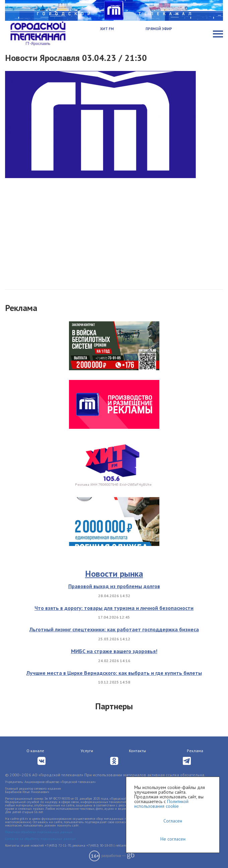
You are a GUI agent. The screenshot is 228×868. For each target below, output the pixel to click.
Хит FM (107, 29)
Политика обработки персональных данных (39, 832)
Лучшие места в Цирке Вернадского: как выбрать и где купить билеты (114, 673)
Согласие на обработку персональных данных (40, 839)
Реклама (195, 751)
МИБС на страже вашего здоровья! (114, 651)
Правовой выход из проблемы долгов (114, 586)
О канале (35, 751)
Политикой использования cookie (161, 804)
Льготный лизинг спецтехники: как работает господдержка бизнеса (114, 629)
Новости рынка (114, 574)
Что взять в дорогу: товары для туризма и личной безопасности (114, 608)
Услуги (87, 751)
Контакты (137, 751)
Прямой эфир (159, 29)
